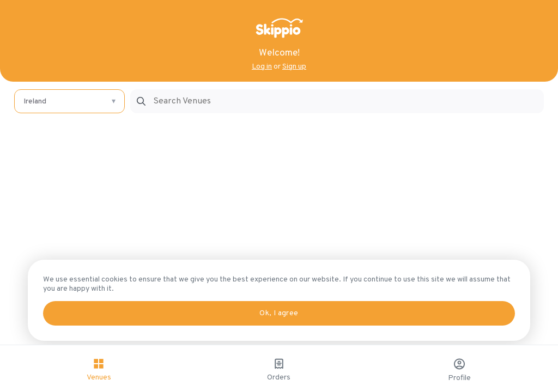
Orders (279, 370)
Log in (262, 67)
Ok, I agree (279, 313)
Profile (459, 370)
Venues (99, 370)
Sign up (294, 67)
